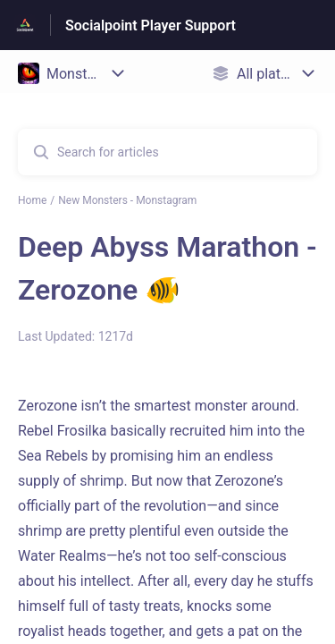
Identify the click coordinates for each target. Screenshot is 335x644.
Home (32, 200)
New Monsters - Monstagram (127, 200)
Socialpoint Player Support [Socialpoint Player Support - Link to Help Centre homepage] (151, 25)
